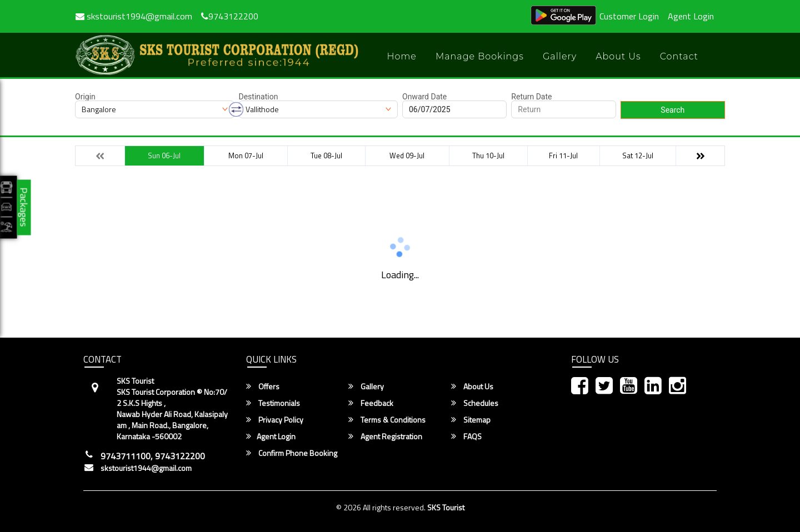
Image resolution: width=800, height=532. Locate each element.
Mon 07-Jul (246, 155)
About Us (618, 56)
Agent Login (691, 16)
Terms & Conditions (387, 420)
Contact (679, 56)
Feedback (371, 403)
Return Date (531, 97)
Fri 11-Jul (563, 155)
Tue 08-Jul (326, 155)
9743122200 (230, 16)
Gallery (560, 56)
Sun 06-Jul (164, 155)
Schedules (475, 403)
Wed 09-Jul (407, 155)
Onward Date (424, 97)
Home (402, 56)
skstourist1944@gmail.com (146, 468)
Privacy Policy (275, 420)
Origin (85, 97)
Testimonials (273, 403)
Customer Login (629, 16)
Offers (263, 387)
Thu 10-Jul (488, 155)
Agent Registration (385, 436)
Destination (259, 97)
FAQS (466, 436)
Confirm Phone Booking (292, 453)
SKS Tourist (446, 507)
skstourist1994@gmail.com (134, 16)
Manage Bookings (480, 56)
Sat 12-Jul (638, 155)
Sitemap (471, 420)
